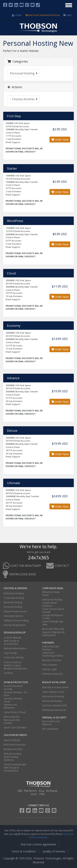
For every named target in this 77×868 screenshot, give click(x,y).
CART (67, 15)
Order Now (60, 140)
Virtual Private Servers (15, 611)
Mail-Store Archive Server (56, 687)
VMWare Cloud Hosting (16, 620)
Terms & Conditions (24, 851)
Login (17, 15)
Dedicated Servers (14, 616)
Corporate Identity (14, 657)
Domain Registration (15, 625)
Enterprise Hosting (14, 593)
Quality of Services (54, 851)
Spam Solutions (12, 740)
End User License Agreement (38, 844)
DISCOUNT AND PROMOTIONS (43, 15)
